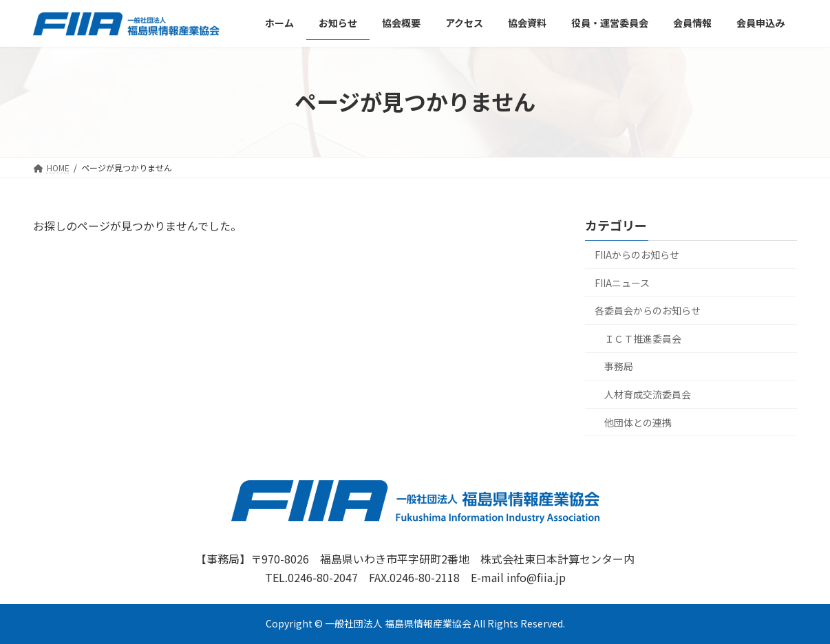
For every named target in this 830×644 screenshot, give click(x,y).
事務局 (619, 366)
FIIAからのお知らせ (637, 255)
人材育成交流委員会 (648, 394)
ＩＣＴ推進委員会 (643, 339)
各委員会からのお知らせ (648, 310)
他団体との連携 (638, 422)
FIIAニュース (622, 282)
